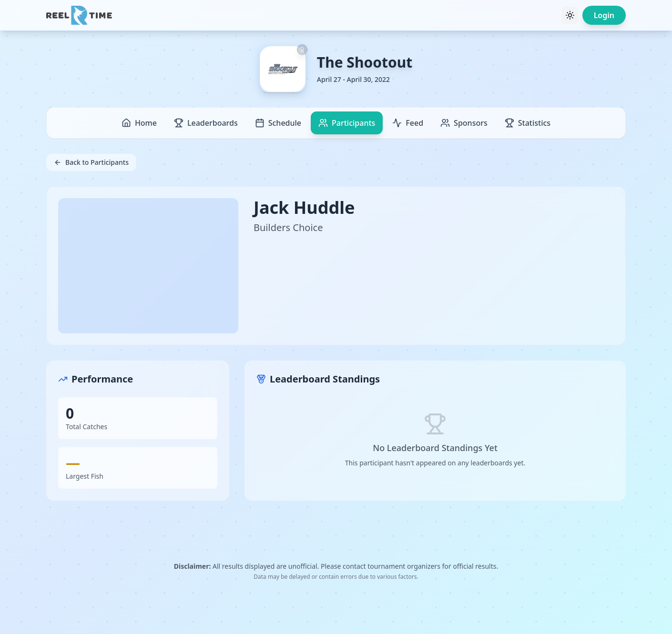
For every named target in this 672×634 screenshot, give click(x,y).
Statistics (528, 123)
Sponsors (464, 123)
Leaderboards (206, 123)
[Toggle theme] (570, 15)
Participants (347, 123)
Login (604, 15)
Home (139, 123)
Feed (408, 123)
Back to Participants (91, 162)
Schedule (278, 123)
